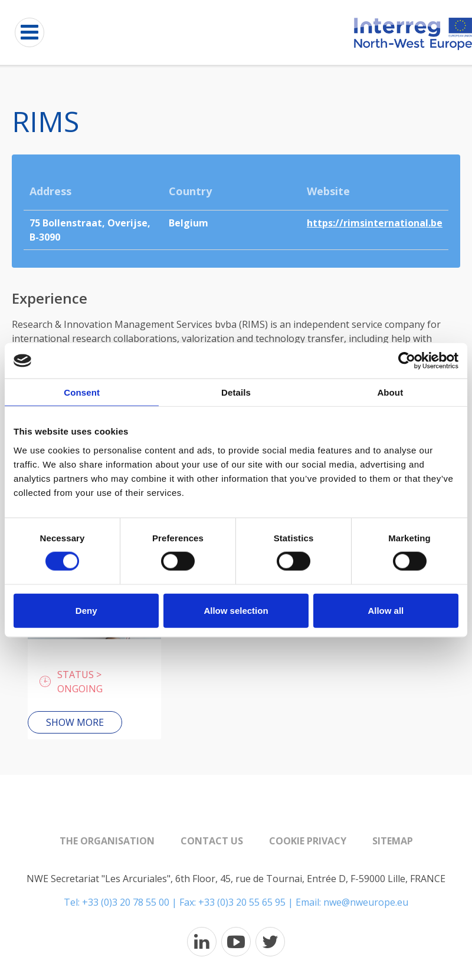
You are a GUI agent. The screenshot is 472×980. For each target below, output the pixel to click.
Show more (75, 722)
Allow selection (236, 610)
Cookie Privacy (308, 841)
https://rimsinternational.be (375, 223)
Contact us (212, 841)
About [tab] (390, 392)
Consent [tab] (82, 392)
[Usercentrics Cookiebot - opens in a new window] (407, 361)
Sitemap (393, 841)
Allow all (386, 610)
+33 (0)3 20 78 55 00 (126, 902)
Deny (86, 610)
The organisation (107, 841)
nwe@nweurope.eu (366, 902)
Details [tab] (236, 392)
